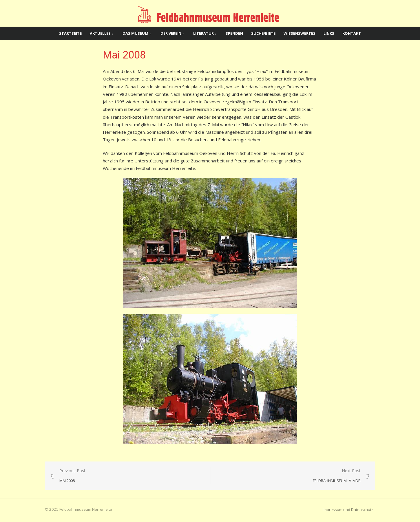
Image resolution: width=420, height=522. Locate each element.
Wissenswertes (300, 33)
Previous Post (72, 476)
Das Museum (135, 33)
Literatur (203, 33)
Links (329, 33)
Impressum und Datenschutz (348, 510)
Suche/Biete (263, 33)
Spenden (234, 33)
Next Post (337, 476)
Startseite (70, 33)
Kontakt (352, 33)
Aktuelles (100, 33)
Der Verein (171, 33)
